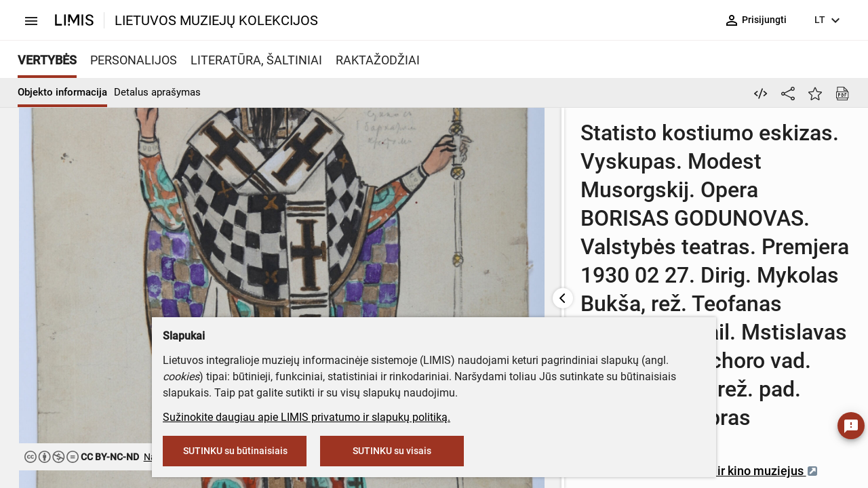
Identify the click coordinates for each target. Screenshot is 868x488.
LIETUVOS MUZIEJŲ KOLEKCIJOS (216, 20)
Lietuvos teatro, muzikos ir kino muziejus (532, 284)
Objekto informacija (62, 92)
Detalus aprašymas (157, 92)
